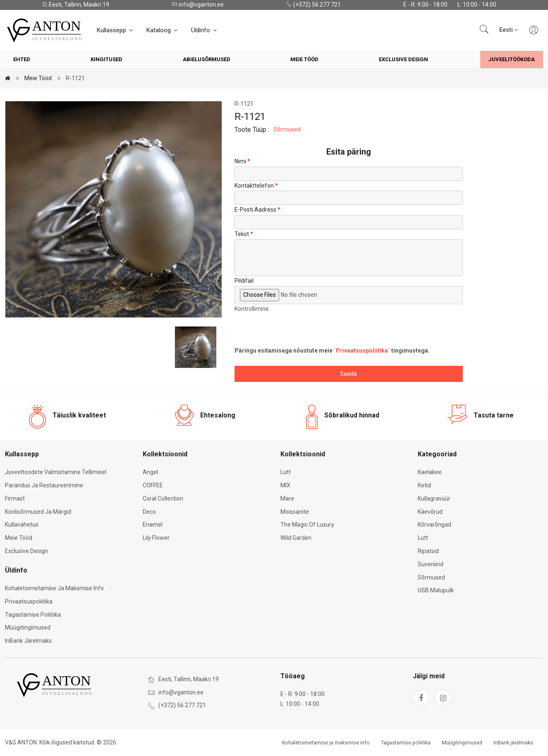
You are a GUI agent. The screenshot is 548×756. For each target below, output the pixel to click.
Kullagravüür (434, 498)
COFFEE (153, 485)
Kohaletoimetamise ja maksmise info (54, 588)
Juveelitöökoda (512, 59)
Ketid (424, 485)
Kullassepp (115, 30)
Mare (287, 498)
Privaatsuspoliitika (362, 351)
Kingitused (106, 59)
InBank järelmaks (28, 641)
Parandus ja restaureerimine (44, 485)
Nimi (240, 161)
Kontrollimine (252, 309)
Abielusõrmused (207, 59)
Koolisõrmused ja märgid (38, 512)
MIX (285, 485)
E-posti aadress (255, 210)
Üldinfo (205, 30)
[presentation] (297, 330)
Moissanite (295, 512)
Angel (150, 472)
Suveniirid (431, 564)
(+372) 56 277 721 (313, 5)
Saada (348, 374)
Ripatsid (428, 551)
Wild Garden (296, 538)
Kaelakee (430, 472)
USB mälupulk (436, 590)
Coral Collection (163, 498)
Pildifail (244, 281)
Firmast (15, 498)
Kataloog (163, 30)
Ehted (22, 59)
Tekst (242, 234)
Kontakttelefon (254, 186)
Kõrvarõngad (434, 525)
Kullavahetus (22, 525)
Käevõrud (430, 512)
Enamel (153, 525)
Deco (149, 512)
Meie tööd (304, 59)
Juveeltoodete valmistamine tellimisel (56, 472)
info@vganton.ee (198, 5)
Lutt (286, 472)
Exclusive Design (403, 59)
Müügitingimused (28, 627)
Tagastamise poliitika (33, 615)
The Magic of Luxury (307, 525)
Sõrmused (287, 129)
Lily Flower (156, 538)
